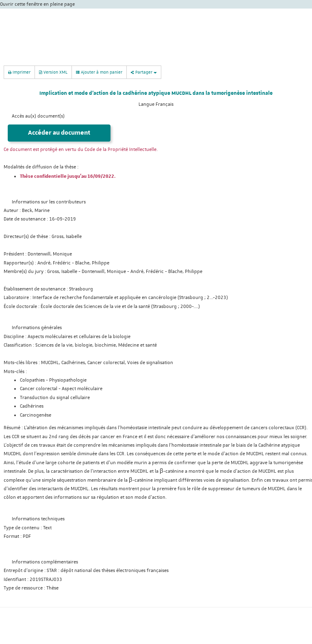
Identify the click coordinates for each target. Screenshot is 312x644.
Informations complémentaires (45, 562)
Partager (144, 72)
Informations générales (37, 328)
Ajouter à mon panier (99, 72)
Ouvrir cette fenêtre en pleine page (37, 4)
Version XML (53, 72)
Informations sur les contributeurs (49, 202)
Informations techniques (38, 519)
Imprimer (19, 72)
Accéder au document (59, 133)
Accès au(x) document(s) (38, 116)
